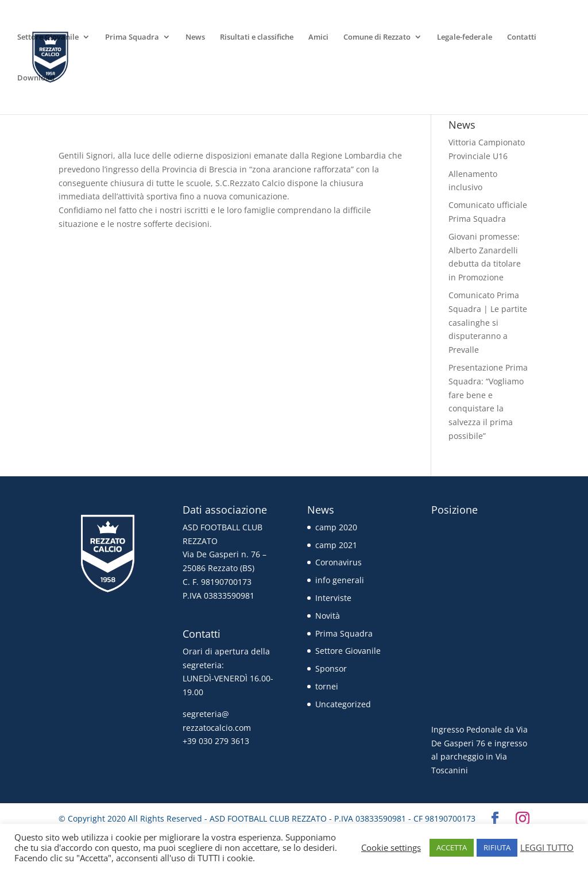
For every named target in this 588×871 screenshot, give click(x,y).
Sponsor (331, 668)
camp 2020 (336, 527)
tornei (327, 686)
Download (36, 78)
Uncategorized (343, 704)
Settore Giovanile (48, 37)
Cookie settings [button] (391, 847)
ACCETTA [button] (452, 847)
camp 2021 (336, 545)
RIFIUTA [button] (497, 847)
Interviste (333, 598)
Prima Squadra (132, 37)
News (195, 37)
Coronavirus (339, 562)
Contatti (522, 37)
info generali (340, 580)
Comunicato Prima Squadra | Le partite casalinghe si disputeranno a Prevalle (488, 322)
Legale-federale (465, 37)
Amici (318, 37)
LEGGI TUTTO (547, 847)
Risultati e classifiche (257, 37)
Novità (328, 616)
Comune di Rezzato (377, 37)
